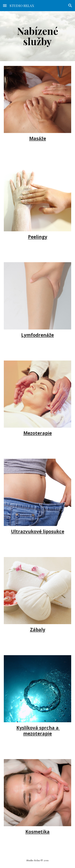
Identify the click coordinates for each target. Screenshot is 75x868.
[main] (38, 36)
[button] (5, 5)
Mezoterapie (38, 433)
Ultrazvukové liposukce (38, 531)
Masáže (38, 138)
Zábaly (38, 630)
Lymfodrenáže (37, 335)
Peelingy (38, 237)
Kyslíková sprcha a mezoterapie (38, 731)
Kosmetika (37, 832)
